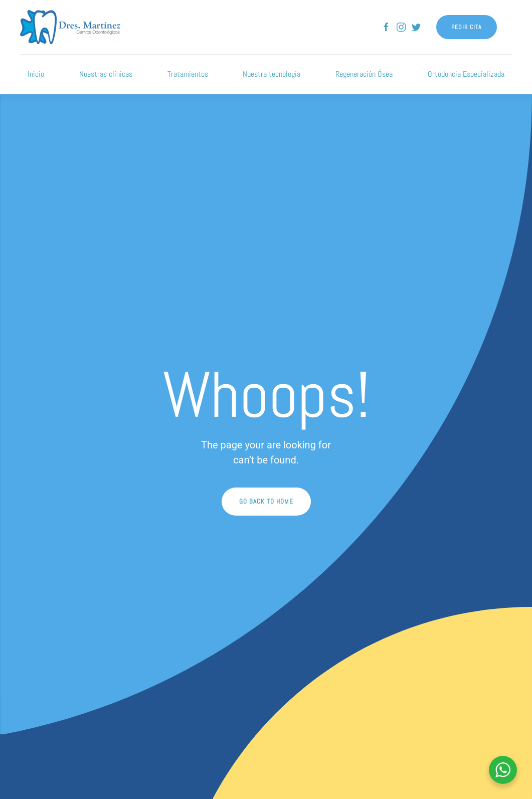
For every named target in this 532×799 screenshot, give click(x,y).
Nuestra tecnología (272, 74)
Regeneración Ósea (364, 74)
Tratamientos (188, 74)
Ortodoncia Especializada (466, 74)
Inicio (36, 74)
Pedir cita (467, 27)
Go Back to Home (266, 501)
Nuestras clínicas (106, 74)
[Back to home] (70, 27)
